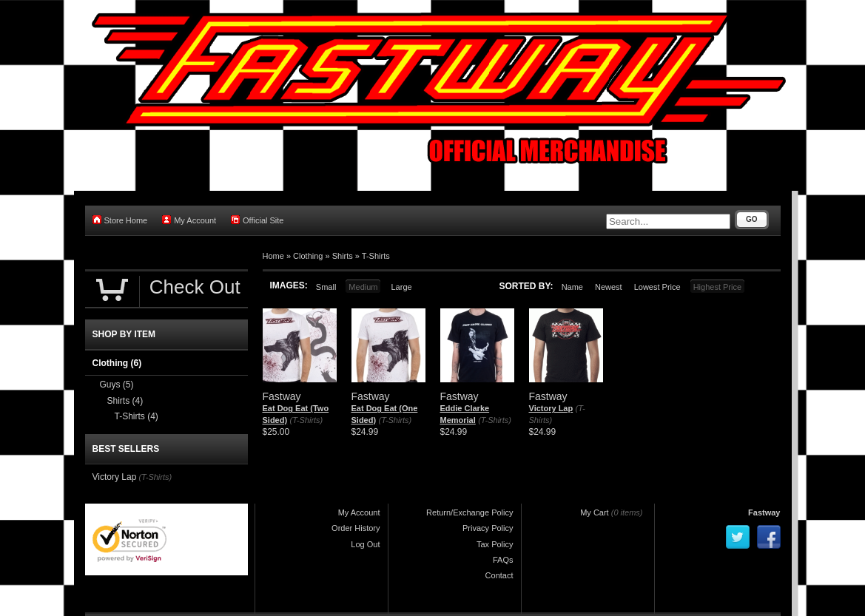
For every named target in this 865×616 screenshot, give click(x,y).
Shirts (343, 256)
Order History (356, 528)
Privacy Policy (488, 528)
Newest (609, 287)
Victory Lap (551, 408)
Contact (499, 575)
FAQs (503, 560)
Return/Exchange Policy (469, 512)
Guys (117, 385)
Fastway (764, 512)
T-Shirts (376, 256)
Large (401, 287)
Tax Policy (495, 544)
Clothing (308, 256)
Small (326, 287)
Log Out (365, 544)
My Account (189, 220)
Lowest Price (657, 287)
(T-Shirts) (306, 420)
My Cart (595, 512)
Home (273, 256)
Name (572, 287)
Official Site (257, 220)
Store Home (120, 220)
